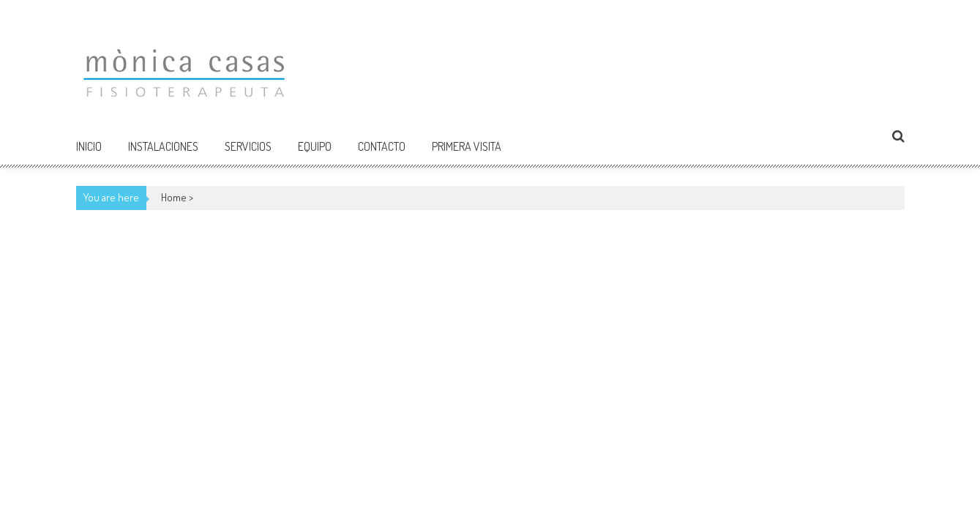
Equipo (315, 146)
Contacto (382, 146)
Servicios (248, 146)
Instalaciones (163, 146)
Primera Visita (467, 146)
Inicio (89, 146)
